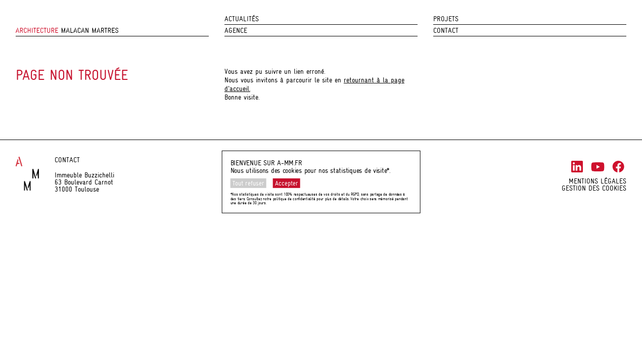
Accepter (287, 183)
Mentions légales (598, 181)
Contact (446, 30)
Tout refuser (248, 183)
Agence (236, 30)
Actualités (242, 19)
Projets (446, 19)
